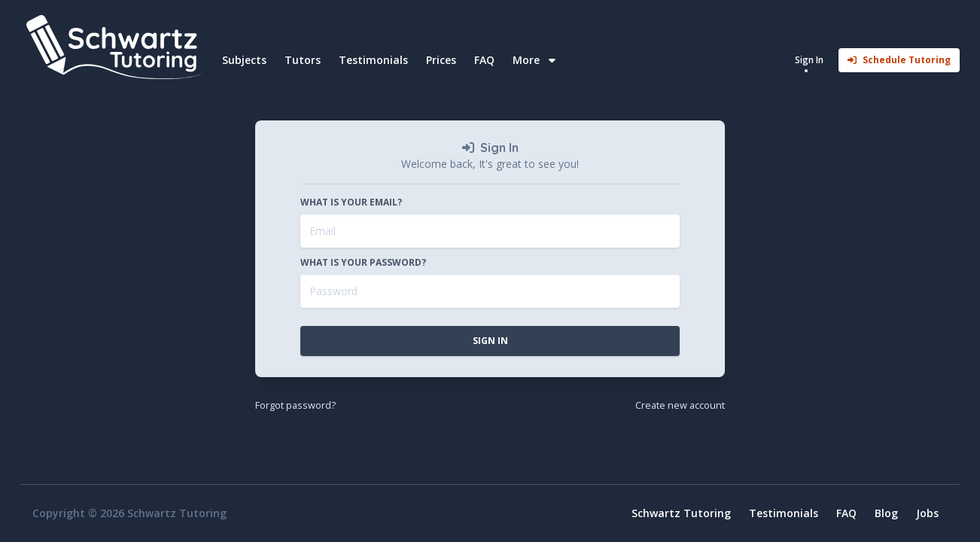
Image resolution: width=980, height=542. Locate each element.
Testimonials (373, 60)
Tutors (303, 60)
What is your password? (363, 263)
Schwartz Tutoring (681, 513)
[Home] (117, 47)
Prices (441, 60)
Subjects (244, 60)
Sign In (490, 341)
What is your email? (351, 202)
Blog (886, 513)
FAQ (484, 60)
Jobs (927, 513)
